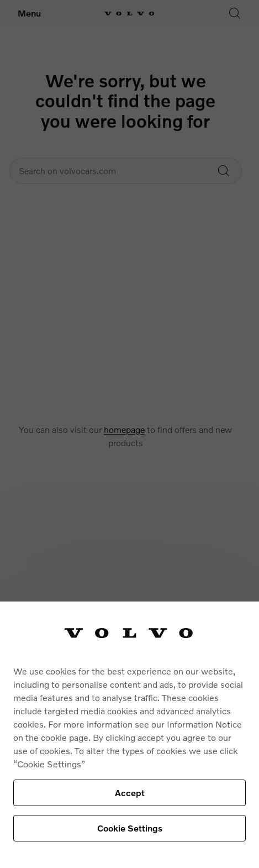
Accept (130, 793)
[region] (129, 735)
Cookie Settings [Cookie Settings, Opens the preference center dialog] (130, 828)
